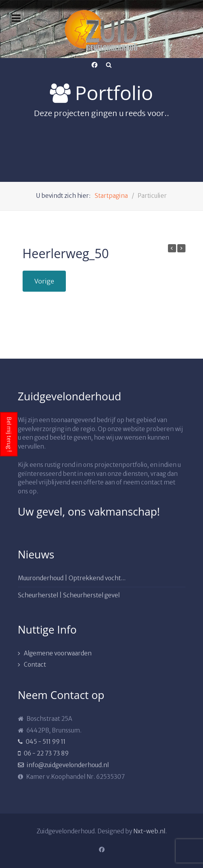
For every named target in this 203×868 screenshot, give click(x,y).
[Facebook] (95, 65)
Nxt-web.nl (149, 831)
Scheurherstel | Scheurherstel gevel (69, 595)
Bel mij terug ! (9, 434)
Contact (35, 665)
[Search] (109, 65)
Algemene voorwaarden (58, 653)
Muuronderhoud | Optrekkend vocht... (72, 578)
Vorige (44, 281)
